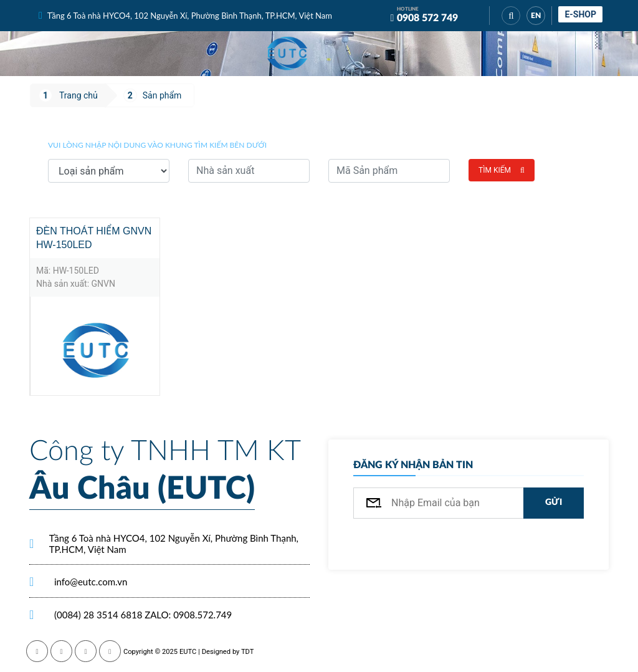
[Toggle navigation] (356, 54)
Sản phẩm (162, 95)
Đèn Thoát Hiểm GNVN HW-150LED (94, 238)
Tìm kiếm (502, 170)
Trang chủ (79, 95)
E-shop (580, 14)
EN (536, 16)
